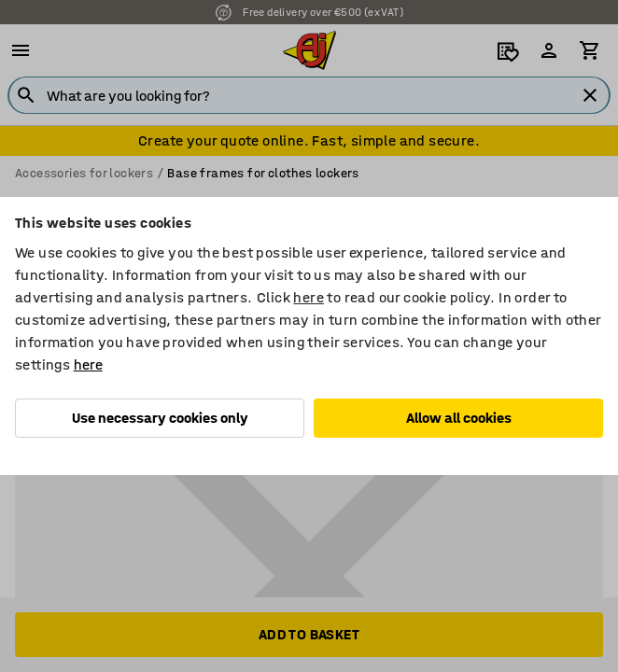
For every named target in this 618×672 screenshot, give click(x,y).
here (309, 297)
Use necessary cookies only (160, 418)
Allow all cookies (459, 418)
